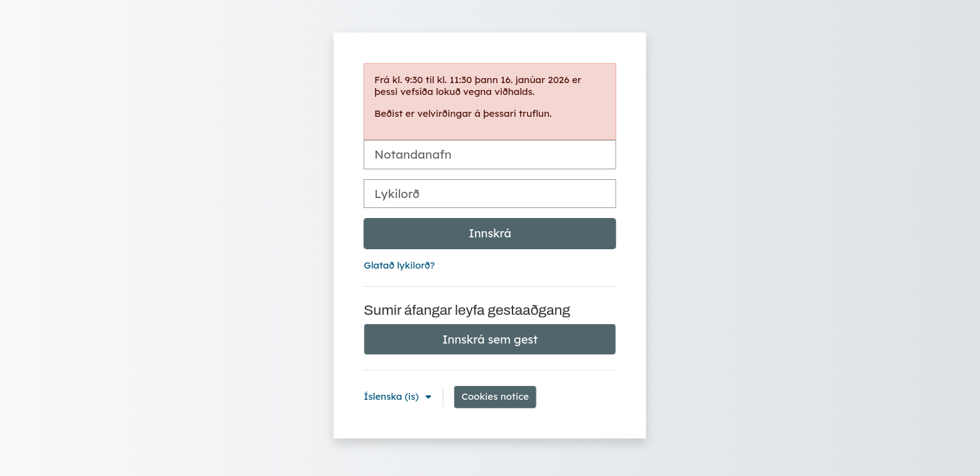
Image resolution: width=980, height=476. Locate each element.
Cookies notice (495, 396)
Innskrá (490, 233)
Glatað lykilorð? (399, 265)
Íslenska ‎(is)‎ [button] (392, 396)
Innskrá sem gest (490, 340)
